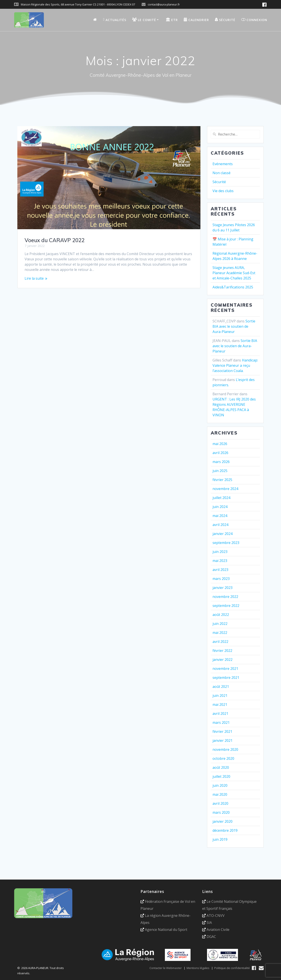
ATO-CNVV (216, 916)
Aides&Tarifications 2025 (233, 287)
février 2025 (222, 480)
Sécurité (219, 182)
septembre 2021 (226, 678)
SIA (209, 923)
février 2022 (222, 651)
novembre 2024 (225, 489)
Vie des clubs (223, 191)
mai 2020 (220, 794)
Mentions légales (198, 968)
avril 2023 (220, 570)
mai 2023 (220, 561)
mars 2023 (221, 579)
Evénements (223, 164)
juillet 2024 (221, 498)
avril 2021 (220, 714)
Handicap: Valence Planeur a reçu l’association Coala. (235, 365)
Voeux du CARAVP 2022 (55, 240)
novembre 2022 (225, 597)
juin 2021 (220, 696)
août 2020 (221, 767)
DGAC (211, 937)
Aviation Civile (218, 930)
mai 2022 (220, 633)
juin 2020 (220, 785)
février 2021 (222, 731)
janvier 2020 (222, 821)
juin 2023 (220, 552)
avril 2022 (220, 642)
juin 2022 (220, 624)
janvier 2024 (222, 534)
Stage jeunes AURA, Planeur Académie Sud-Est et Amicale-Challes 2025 (234, 273)
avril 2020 (220, 803)
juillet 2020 (221, 776)
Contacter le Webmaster (166, 968)
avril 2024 (220, 525)
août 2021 (221, 687)
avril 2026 (220, 453)
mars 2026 (221, 462)
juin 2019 (220, 839)
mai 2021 (220, 705)
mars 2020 (221, 812)
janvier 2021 (222, 740)
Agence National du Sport (166, 930)
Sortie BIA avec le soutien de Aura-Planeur (234, 326)
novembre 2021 (225, 669)
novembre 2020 (225, 749)
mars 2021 (221, 722)
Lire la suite (34, 278)
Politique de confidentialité (232, 968)
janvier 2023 (222, 588)
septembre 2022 (226, 606)
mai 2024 (220, 516)
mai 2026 (220, 444)
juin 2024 (220, 507)
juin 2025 (220, 471)
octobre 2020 (223, 758)
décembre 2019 (225, 830)
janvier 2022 (222, 660)
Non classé (222, 173)
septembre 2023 (226, 543)
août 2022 (221, 615)
